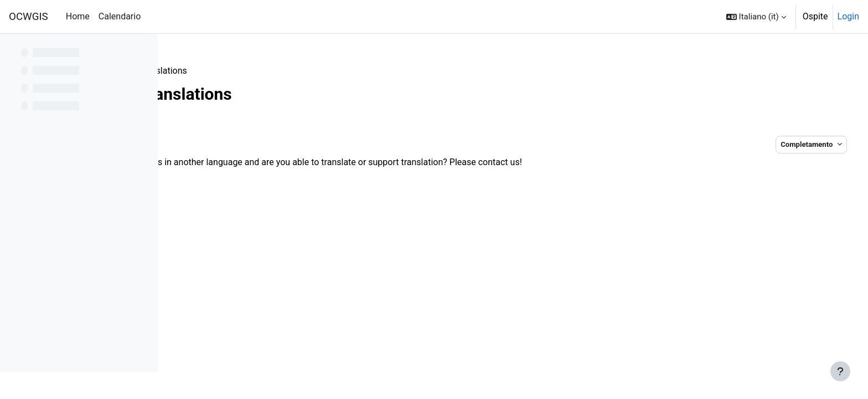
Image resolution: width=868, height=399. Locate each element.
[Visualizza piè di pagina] (840, 371)
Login (848, 16)
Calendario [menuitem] (120, 16)
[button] (756, 17)
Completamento (783, 144)
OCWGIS (29, 17)
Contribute (200, 71)
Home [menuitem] (78, 16)
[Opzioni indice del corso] (143, 50)
